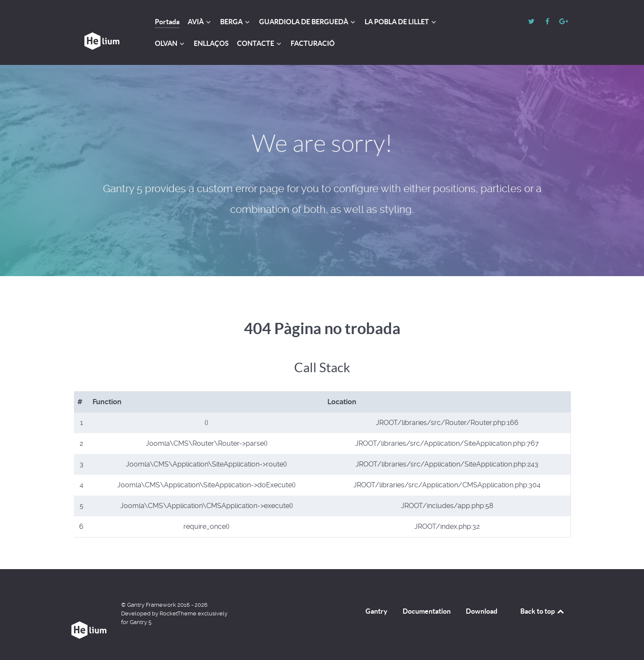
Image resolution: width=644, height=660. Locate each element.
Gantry (376, 611)
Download (482, 611)
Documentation (427, 611)
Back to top (543, 611)
